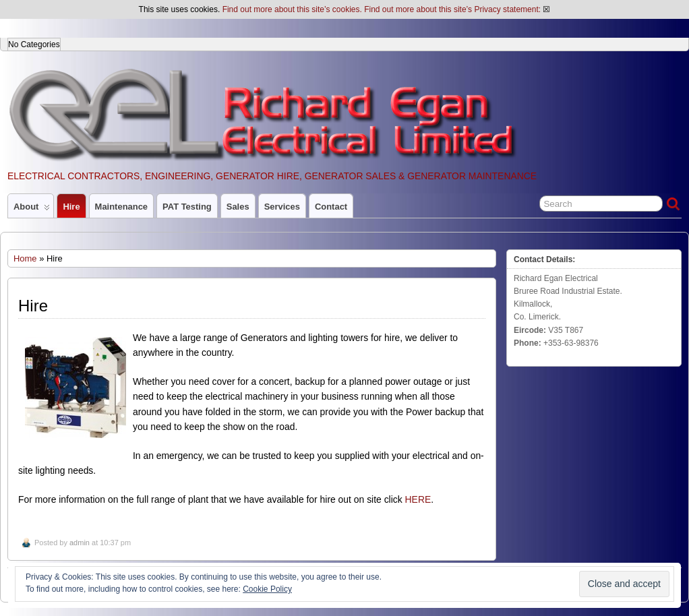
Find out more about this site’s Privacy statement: (452, 9)
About (32, 210)
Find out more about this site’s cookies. (292, 9)
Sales (238, 207)
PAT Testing (187, 207)
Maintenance (121, 207)
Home (25, 258)
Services (282, 207)
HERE (418, 499)
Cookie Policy (267, 589)
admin (80, 543)
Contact (331, 207)
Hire (71, 207)
